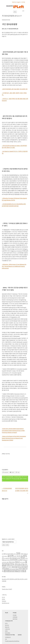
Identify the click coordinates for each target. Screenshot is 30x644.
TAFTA (15, 554)
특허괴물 (15, 567)
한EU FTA (7, 627)
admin (8, 479)
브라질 (8, 560)
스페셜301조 (25, 560)
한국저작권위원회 (12, 569)
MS (7, 554)
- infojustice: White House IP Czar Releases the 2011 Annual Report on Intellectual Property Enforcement (14, 266)
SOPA (12, 554)
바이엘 (26, 559)
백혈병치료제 (4, 560)
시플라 (7, 562)
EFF (3, 554)
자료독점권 (9, 566)
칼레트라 (19, 566)
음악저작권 (15, 619)
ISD (5, 554)
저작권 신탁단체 (14, 566)
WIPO (6, 631)
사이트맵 (23, 2)
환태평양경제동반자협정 (15, 571)
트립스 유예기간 (9, 568)
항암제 (17, 569)
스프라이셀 (4, 562)
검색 (23, 11)
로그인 (3, 597)
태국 (22, 566)
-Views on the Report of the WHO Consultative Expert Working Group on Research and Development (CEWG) (14, 438)
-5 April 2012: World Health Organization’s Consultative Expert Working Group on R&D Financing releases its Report (13, 431)
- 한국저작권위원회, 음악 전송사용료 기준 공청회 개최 (15, 89)
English (18, 2)
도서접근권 (7, 558)
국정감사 (6, 556)
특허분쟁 (20, 567)
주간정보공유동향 (9, 477)
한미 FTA (7, 625)
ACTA (6, 623)
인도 (12, 564)
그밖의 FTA (7, 629)
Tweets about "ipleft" (7, 589)
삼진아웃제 (14, 560)
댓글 (4, 601)
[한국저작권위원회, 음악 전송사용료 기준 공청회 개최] (22, 491)
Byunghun (4, 579)
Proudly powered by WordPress (12, 641)
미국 (23, 558)
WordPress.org (6, 603)
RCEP (9, 554)
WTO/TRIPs (8, 633)
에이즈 (17, 562)
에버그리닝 (12, 562)
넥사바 (18, 556)
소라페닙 (20, 560)
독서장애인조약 (15, 558)
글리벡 (11, 556)
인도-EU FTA (19, 564)
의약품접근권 (8, 637)
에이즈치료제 (22, 562)
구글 (22, 554)
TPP (18, 553)
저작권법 (15, 615)
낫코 (15, 556)
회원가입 (14, 2)
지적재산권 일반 (17, 477)
